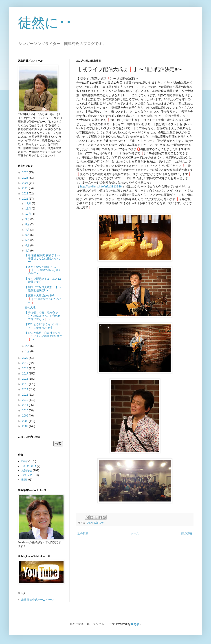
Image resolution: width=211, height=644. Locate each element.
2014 (26, 389)
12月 (29, 203)
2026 (26, 172)
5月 (28, 240)
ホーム (135, 533)
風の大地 (30, 308)
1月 (28, 351)
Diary (90, 523)
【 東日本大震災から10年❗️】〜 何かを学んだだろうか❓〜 (43, 299)
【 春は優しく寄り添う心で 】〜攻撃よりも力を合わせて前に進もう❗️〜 (43, 316)
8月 (28, 224)
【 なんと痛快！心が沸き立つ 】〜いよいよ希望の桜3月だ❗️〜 (43, 336)
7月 (28, 230)
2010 (26, 410)
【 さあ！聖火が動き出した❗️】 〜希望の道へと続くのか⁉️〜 (43, 270)
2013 (26, 395)
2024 (26, 183)
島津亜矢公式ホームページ (37, 600)
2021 (26, 199)
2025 (26, 178)
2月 (28, 346)
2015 (26, 384)
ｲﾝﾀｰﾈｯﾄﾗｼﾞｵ (29, 466)
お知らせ (99, 523)
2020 (26, 358)
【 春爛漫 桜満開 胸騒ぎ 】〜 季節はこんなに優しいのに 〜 (43, 259)
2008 (26, 421)
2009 (26, 416)
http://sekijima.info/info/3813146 (101, 186)
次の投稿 (83, 533)
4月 (28, 245)
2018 (26, 368)
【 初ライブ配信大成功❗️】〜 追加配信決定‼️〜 (43, 289)
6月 (28, 235)
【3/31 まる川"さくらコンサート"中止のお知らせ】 (43, 326)
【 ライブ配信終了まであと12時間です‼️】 (43, 280)
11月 (29, 209)
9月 (28, 219)
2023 (26, 188)
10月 (29, 214)
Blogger (136, 624)
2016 (26, 379)
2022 (26, 194)
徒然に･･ (45, 23)
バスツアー (28, 475)
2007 (26, 426)
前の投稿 (187, 533)
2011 (26, 405)
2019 (26, 363)
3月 (28, 251)
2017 (26, 374)
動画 (24, 480)
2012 (26, 400)
